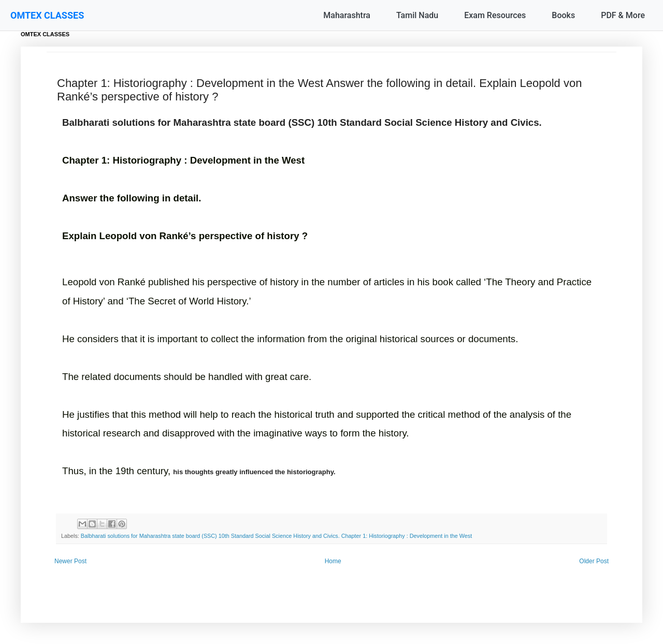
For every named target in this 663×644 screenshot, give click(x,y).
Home (333, 561)
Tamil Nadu (417, 15)
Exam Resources (495, 15)
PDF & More (623, 15)
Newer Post (70, 561)
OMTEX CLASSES (47, 15)
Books (563, 15)
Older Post (594, 561)
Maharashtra (347, 15)
